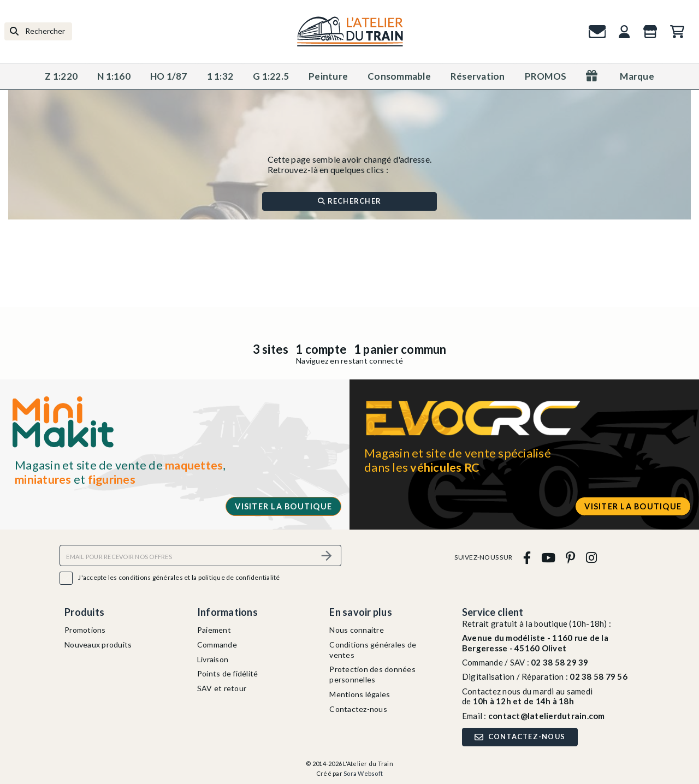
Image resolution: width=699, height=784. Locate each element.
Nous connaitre (357, 630)
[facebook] (527, 557)
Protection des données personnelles (372, 674)
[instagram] (591, 557)
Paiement (214, 630)
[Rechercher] (38, 31)
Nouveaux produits (98, 645)
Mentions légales (360, 694)
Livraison (213, 659)
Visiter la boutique (283, 506)
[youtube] (548, 557)
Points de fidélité (228, 673)
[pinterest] (571, 557)
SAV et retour (222, 688)
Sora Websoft (363, 773)
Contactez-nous (358, 709)
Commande (217, 645)
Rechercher (349, 201)
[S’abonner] (327, 556)
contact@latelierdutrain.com (547, 716)
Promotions (85, 630)
